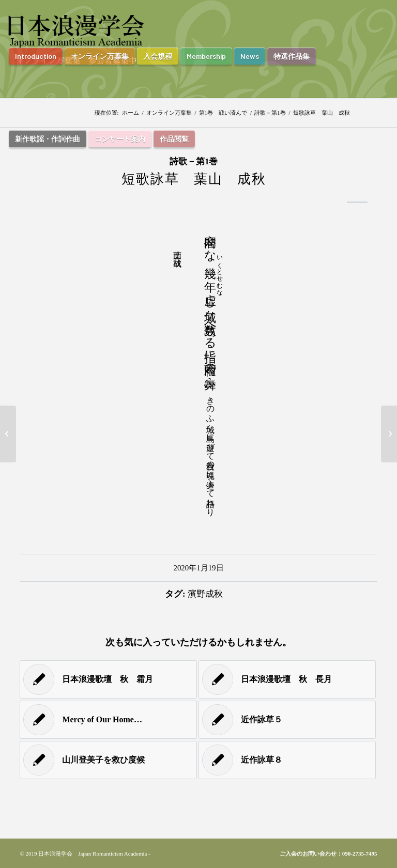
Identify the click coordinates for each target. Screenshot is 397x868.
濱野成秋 (205, 594)
